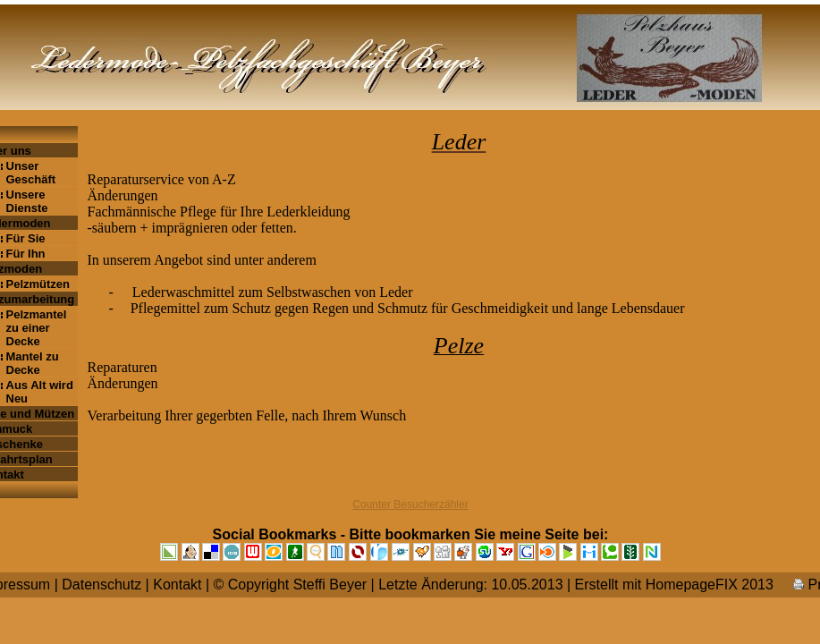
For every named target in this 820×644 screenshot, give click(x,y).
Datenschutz (101, 585)
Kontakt (177, 585)
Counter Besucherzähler (410, 504)
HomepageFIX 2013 (710, 585)
